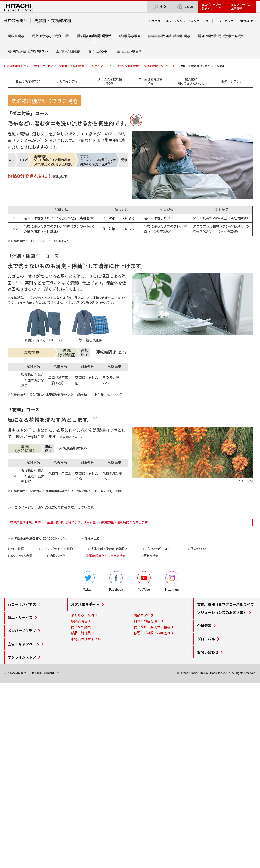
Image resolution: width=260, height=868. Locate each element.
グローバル (206, 639)
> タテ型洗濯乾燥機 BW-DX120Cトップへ (37, 539)
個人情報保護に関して (45, 673)
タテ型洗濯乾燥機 (127, 66)
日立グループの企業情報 (241, 6)
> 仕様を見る (91, 539)
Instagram (172, 581)
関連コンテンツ (232, 82)
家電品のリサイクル (86, 639)
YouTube (144, 581)
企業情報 (204, 626)
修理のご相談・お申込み (152, 633)
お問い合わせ (248, 21)
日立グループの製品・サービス (211, 6)
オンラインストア (22, 657)
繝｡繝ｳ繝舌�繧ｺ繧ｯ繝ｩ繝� (169, 36)
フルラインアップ (100, 66)
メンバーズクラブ (22, 631)
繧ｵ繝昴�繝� (130, 36)
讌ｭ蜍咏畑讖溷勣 (68, 51)
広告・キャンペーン (23, 644)
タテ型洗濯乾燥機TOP (110, 81)
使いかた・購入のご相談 (152, 627)
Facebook (116, 581)
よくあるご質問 (82, 615)
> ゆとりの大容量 (20, 556)
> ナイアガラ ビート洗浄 (56, 549)
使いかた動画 (81, 627)
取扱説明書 (79, 621)
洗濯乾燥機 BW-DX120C (159, 66)
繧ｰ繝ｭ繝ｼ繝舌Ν (129, 51)
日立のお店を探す (147, 621)
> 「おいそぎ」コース (158, 549)
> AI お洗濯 (16, 549)
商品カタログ (144, 615)
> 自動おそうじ (58, 556)
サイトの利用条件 (15, 673)
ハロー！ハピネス (22, 605)
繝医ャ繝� (16, 36)
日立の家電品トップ (16, 66)
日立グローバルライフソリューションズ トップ (179, 21)
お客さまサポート (85, 605)
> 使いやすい (197, 549)
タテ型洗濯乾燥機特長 (150, 81)
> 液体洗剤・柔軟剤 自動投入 (108, 549)
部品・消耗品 (81, 633)
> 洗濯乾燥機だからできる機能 (104, 556)
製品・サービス (44, 66)
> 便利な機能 (150, 556)
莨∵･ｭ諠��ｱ (99, 51)
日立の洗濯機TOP (28, 82)
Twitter (88, 581)
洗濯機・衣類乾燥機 (71, 66)
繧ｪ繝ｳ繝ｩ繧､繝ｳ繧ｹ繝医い (28, 51)
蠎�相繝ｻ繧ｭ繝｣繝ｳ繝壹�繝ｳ (220, 36)
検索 (159, 7)
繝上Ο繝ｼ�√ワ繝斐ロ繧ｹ (51, 36)
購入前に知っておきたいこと (191, 81)
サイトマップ (225, 21)
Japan (185, 7)
